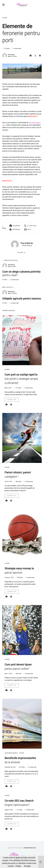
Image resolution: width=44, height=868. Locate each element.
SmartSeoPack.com (30, 848)
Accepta (27, 866)
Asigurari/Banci (11, 753)
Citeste (18, 866)
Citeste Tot (12, 400)
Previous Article (11, 260)
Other (5, 18)
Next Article (7, 287)
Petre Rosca (11, 55)
